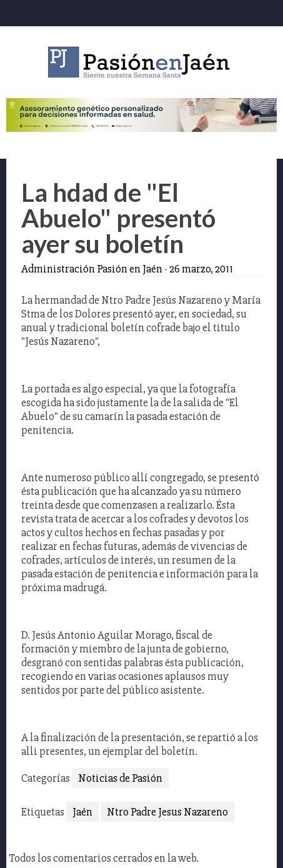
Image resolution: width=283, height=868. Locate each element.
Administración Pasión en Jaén (92, 269)
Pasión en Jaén (142, 62)
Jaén (82, 812)
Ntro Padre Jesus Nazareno (167, 812)
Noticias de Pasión (120, 778)
